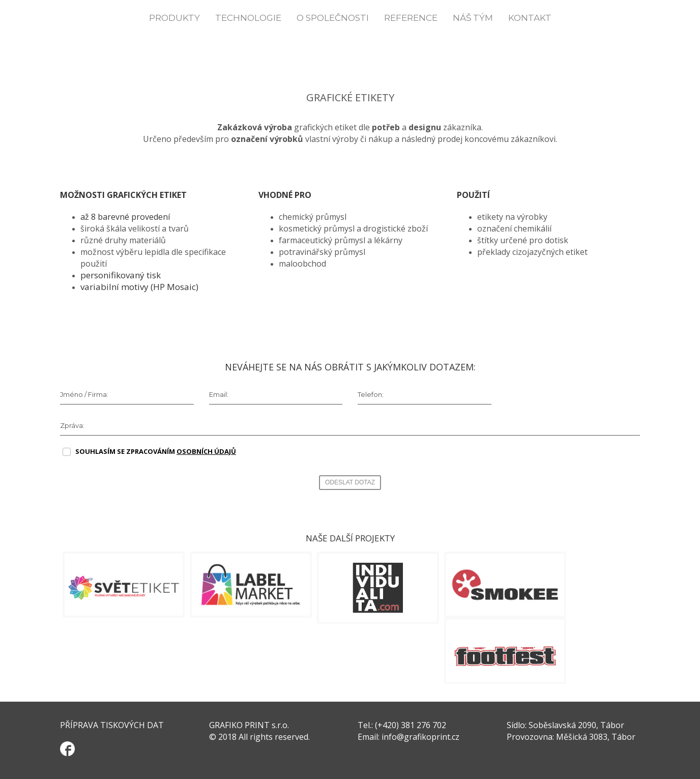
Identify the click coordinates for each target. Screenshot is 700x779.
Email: (219, 394)
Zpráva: (72, 425)
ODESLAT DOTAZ (350, 482)
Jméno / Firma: (84, 394)
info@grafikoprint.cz (420, 737)
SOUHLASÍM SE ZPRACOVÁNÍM (156, 451)
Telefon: (371, 394)
